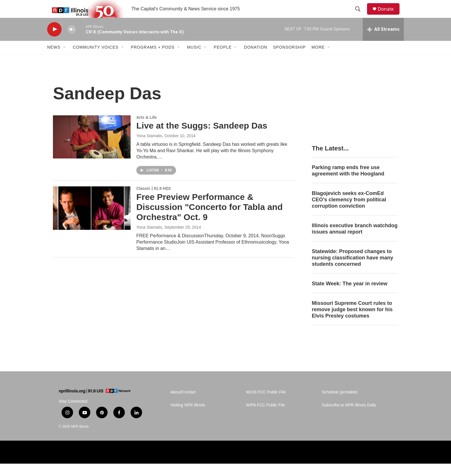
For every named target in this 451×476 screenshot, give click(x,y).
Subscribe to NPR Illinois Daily (349, 418)
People (223, 60)
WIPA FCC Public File (265, 418)
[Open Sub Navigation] (65, 60)
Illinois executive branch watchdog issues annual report (355, 241)
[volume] (72, 42)
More (318, 60)
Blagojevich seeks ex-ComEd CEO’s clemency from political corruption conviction (349, 212)
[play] (54, 42)
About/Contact (183, 405)
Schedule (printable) (340, 405)
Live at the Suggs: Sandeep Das (202, 138)
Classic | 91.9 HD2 (154, 201)
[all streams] (383, 42)
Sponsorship (289, 60)
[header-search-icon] (360, 15)
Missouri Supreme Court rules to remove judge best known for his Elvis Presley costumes (352, 322)
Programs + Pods (153, 60)
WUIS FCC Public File (266, 405)
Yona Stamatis (149, 148)
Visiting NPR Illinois (188, 418)
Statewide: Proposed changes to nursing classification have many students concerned (352, 270)
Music (194, 60)
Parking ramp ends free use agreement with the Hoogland (348, 183)
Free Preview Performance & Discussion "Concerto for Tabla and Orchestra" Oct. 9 (210, 219)
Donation (256, 60)
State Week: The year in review (350, 296)
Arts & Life (147, 130)
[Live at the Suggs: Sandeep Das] (92, 149)
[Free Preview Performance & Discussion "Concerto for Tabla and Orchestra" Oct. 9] (92, 221)
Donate (389, 15)
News (54, 60)
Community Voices (96, 60)
